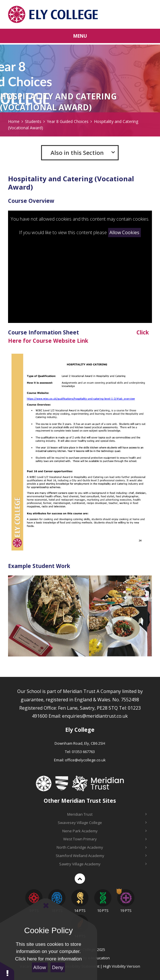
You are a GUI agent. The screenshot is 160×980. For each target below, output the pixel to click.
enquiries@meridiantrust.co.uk (95, 716)
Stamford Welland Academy (101, 856)
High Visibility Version (122, 966)
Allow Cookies (124, 233)
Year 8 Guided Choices (68, 121)
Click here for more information (49, 959)
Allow (40, 967)
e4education (99, 958)
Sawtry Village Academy (103, 864)
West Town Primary (105, 839)
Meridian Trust (107, 814)
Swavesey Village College (102, 823)
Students (33, 121)
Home (14, 121)
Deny (58, 967)
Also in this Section (77, 153)
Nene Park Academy (105, 831)
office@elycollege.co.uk (85, 760)
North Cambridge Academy (102, 847)
